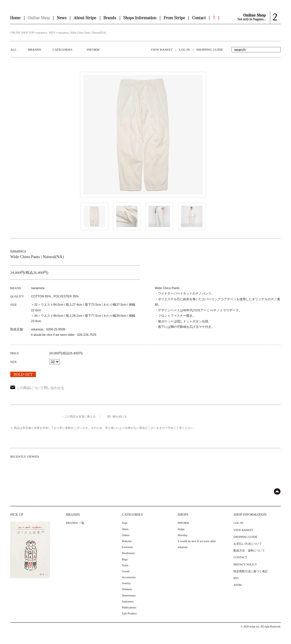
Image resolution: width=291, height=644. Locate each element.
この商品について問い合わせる (37, 388)
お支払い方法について (248, 544)
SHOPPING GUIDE (210, 50)
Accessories (129, 577)
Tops (125, 523)
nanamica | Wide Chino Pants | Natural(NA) (82, 33)
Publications (129, 607)
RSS (236, 578)
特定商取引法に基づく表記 (251, 571)
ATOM (238, 585)
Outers (126, 535)
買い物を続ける (117, 416)
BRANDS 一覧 (75, 523)
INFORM (93, 50)
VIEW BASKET (162, 50)
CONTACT (240, 557)
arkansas (183, 547)
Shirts (125, 529)
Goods (126, 571)
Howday (183, 535)
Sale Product (129, 613)
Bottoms (127, 541)
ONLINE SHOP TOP (22, 33)
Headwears (128, 553)
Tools (125, 565)
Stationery (128, 601)
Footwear (127, 547)
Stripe (181, 529)
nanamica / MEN (46, 33)
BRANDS (34, 50)
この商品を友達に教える (80, 416)
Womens (127, 589)
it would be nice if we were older (197, 541)
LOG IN (184, 50)
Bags (125, 559)
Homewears (129, 595)
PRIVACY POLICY (245, 564)
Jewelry (126, 583)
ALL (13, 50)
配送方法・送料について (249, 551)
